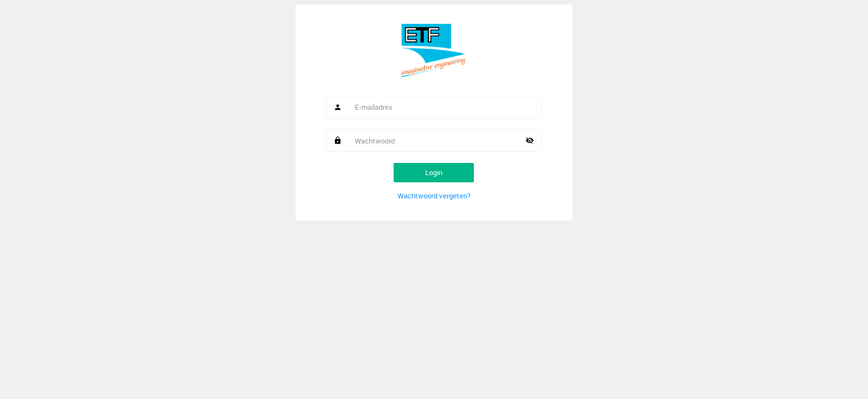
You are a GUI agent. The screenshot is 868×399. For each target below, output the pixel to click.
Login (434, 172)
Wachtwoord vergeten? (434, 196)
